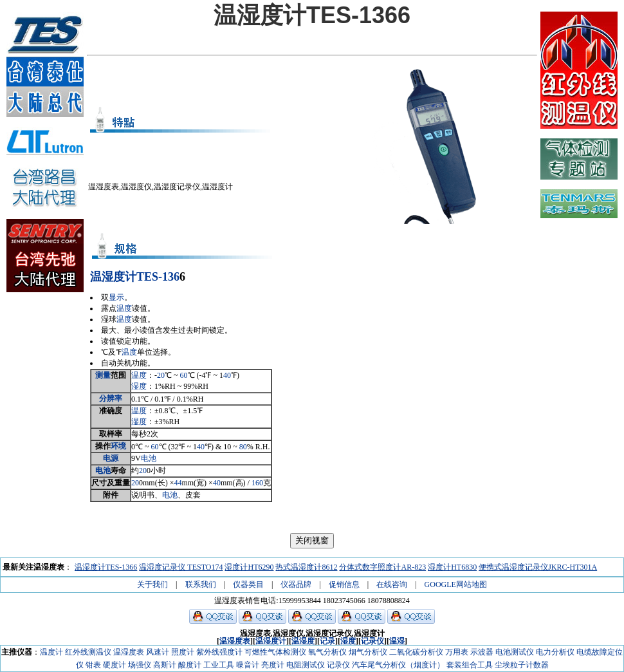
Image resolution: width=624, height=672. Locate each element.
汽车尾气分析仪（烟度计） (398, 665)
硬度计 (115, 665)
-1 (163, 277)
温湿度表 (235, 641)
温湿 (397, 641)
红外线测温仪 (88, 652)
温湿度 (303, 641)
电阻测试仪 (306, 665)
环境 (118, 446)
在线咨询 (392, 584)
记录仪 (372, 641)
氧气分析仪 (327, 652)
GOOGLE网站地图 (456, 584)
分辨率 (111, 398)
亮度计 (273, 665)
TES (147, 277)
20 (161, 375)
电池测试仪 (515, 652)
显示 (116, 297)
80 (243, 447)
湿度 (139, 386)
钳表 (93, 665)
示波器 (482, 652)
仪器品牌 (296, 584)
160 (257, 483)
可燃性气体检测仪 (275, 652)
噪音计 (248, 665)
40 (227, 375)
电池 (149, 458)
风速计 (158, 652)
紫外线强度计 (219, 652)
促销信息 (344, 584)
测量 (103, 375)
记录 (327, 641)
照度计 (183, 652)
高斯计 (165, 665)
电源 (111, 458)
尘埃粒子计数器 (522, 665)
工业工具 (219, 665)
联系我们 (201, 584)
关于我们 (152, 584)
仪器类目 (248, 584)
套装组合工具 (470, 665)
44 (178, 483)
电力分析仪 (555, 652)
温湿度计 (113, 277)
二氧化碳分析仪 (416, 652)
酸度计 (190, 665)
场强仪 (140, 665)
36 (174, 277)
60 (184, 375)
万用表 (457, 652)
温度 (124, 308)
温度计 (51, 652)
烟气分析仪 (368, 652)
